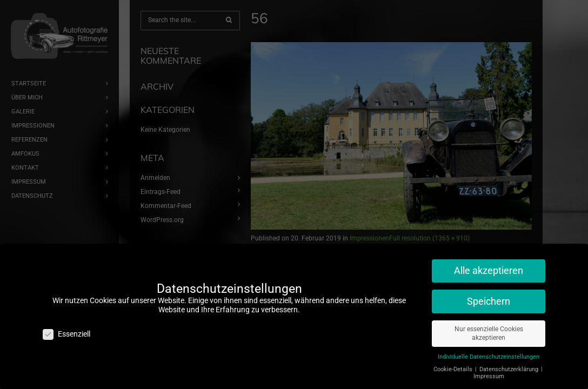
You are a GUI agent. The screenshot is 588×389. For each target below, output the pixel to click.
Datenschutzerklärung (510, 365)
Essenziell (66, 330)
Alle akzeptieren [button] (489, 266)
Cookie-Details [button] (454, 365)
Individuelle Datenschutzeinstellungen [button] (489, 353)
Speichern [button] (489, 297)
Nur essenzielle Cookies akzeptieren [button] (489, 329)
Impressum (489, 372)
